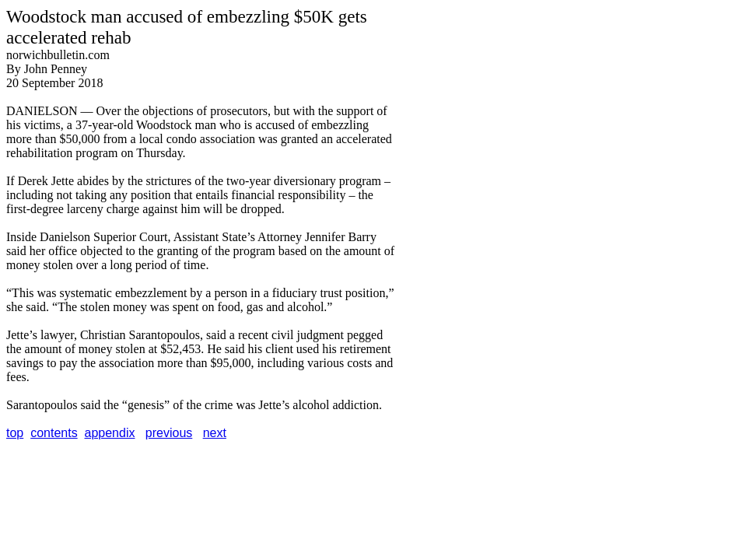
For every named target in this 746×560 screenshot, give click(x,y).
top (15, 433)
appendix (110, 433)
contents (54, 433)
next (215, 433)
